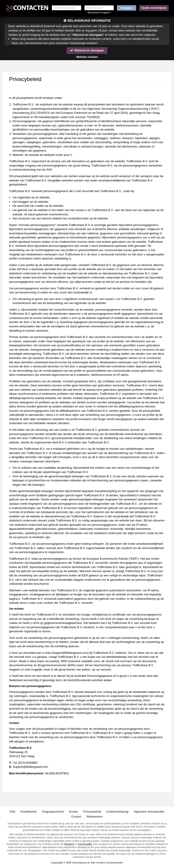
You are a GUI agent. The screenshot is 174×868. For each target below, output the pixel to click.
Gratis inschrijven (154, 8)
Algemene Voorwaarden (149, 812)
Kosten (74, 812)
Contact (76, 817)
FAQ (12, 812)
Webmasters (95, 817)
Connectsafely (85, 844)
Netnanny (69, 844)
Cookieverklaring (117, 812)
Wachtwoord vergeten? (99, 13)
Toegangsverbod (53, 812)
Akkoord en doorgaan (87, 50)
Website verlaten (87, 57)
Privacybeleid (92, 812)
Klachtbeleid (28, 812)
